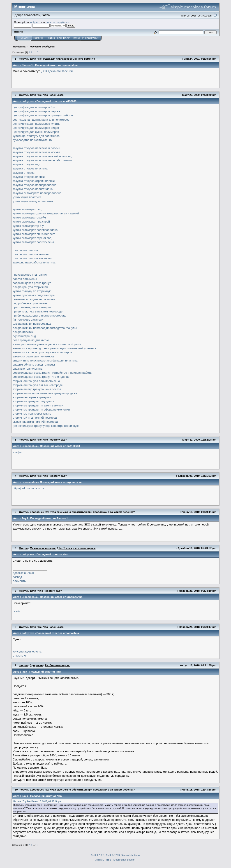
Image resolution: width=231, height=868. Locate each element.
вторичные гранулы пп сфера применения (41, 409)
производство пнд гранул (30, 275)
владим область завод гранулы (34, 365)
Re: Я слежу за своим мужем (77, 548)
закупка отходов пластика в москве (36, 152)
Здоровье (36, 512)
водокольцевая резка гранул (32, 283)
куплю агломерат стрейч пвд (32, 238)
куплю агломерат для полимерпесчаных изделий (46, 213)
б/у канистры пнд (24, 336)
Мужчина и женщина (43, 548)
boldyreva (28, 101)
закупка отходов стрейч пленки (34, 181)
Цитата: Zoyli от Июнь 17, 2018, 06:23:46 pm (37, 801)
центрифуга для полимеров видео (36, 128)
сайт (17, 611)
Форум (23, 59)
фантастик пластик (25, 250)
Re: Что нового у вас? (53, 440)
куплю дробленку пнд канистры (34, 295)
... (34, 52)
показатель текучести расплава (34, 299)
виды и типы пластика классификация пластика (45, 360)
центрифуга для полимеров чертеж (36, 111)
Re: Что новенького (51, 95)
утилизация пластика (27, 197)
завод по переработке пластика (34, 262)
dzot (66, 554)
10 (37, 52)
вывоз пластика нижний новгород (35, 422)
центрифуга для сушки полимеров (36, 132)
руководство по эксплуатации (33, 140)
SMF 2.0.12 (97, 855)
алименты (19, 581)
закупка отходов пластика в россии (36, 148)
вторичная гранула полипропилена (36, 381)
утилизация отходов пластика (33, 201)
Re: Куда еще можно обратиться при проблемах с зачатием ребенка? (90, 512)
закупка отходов (24, 173)
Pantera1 (27, 65)
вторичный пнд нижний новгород (35, 418)
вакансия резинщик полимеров (34, 356)
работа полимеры (25, 279)
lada (24, 672)
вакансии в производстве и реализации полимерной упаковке (54, 348)
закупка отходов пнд (26, 164)
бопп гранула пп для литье (31, 340)
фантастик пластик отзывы (31, 254)
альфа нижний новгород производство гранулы (45, 328)
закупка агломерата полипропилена (37, 193)
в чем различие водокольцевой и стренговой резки (47, 344)
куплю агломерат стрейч (29, 217)
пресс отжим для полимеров (32, 307)
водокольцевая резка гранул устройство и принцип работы (52, 373)
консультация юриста (27, 651)
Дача (33, 59)
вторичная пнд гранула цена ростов (37, 389)
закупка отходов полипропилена (34, 185)
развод (17, 577)
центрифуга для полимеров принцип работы (43, 115)
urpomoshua (70, 65)
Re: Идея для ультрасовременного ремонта (67, 59)
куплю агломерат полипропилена (35, 230)
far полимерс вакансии (28, 320)
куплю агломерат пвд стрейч (32, 222)
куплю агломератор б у (28, 226)
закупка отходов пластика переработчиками (42, 160)
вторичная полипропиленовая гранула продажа (45, 393)
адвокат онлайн (23, 573)
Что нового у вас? (50, 591)
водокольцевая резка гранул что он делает (42, 377)
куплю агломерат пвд (27, 209)
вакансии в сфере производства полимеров (42, 352)
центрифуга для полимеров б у (34, 107)
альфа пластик (23, 332)
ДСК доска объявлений (57, 71)
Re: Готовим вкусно (58, 665)
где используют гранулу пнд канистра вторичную (46, 426)
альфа (17, 452)
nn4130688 (70, 101)
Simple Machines (131, 855)
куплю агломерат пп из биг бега (34, 234)
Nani (60, 796)
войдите (35, 22)
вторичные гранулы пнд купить (33, 401)
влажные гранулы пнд (27, 369)
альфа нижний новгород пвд (32, 324)
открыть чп (20, 656)
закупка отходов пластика (30, 168)
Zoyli (25, 518)
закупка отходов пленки (29, 177)
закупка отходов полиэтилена (33, 189)
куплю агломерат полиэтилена (33, 242)
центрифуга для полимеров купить (36, 124)
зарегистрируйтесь (58, 22)
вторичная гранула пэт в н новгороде (38, 385)
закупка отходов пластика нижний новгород (42, 156)
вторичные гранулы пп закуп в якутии (38, 405)
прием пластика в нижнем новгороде (38, 311)
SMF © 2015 (113, 855)
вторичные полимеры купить (32, 414)
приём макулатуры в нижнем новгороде (39, 316)
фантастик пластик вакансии (32, 258)
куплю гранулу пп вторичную (32, 291)
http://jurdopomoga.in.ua (28, 488)
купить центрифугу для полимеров (36, 136)
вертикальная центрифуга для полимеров (41, 120)
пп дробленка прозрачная (30, 303)
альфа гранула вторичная (30, 287)
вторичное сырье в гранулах (32, 397)
